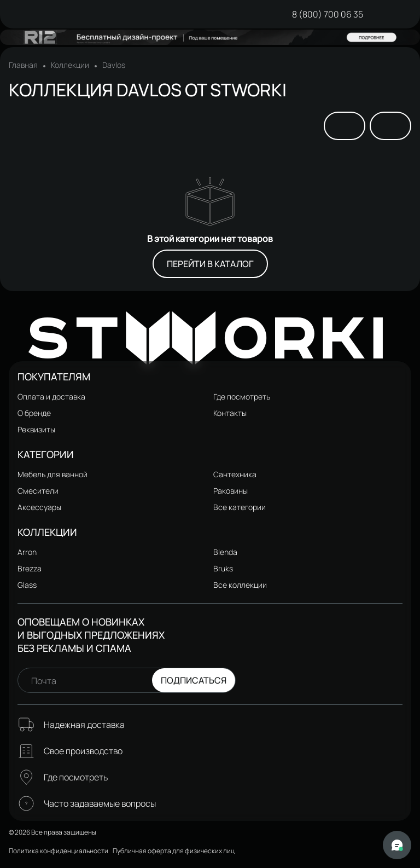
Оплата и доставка (51, 397)
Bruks (223, 568)
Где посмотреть (242, 397)
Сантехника (235, 474)
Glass (27, 585)
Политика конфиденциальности (59, 851)
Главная (23, 65)
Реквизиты (36, 429)
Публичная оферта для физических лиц (174, 851)
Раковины (231, 491)
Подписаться (194, 680)
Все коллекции (240, 585)
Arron (27, 552)
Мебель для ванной (52, 474)
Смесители (38, 491)
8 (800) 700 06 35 (328, 14)
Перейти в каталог (210, 264)
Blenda (225, 552)
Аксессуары (39, 507)
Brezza (30, 568)
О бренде (34, 413)
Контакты (230, 413)
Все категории (240, 507)
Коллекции (70, 65)
